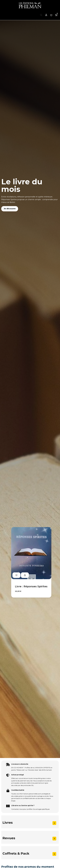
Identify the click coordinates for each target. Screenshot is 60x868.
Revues (9, 838)
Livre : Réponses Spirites (31, 586)
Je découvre (10, 209)
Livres (8, 823)
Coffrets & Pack (16, 853)
